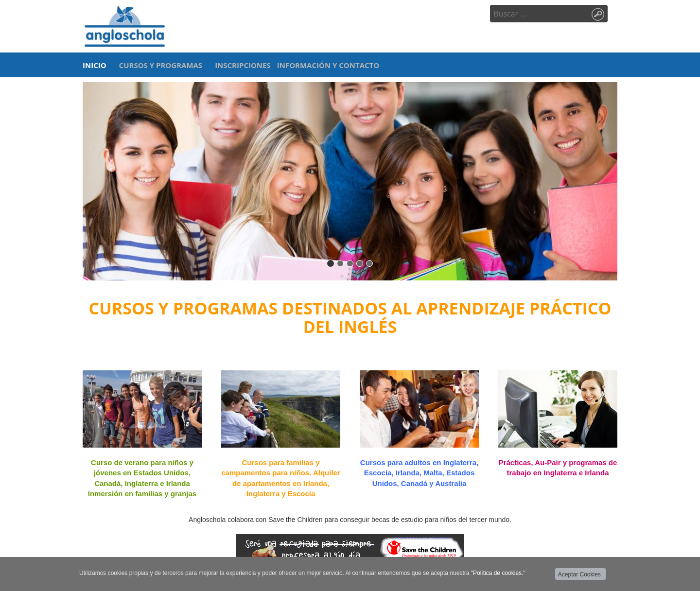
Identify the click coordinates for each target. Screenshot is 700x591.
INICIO (95, 65)
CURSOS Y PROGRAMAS (161, 65)
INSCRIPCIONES (243, 65)
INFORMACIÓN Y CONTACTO (328, 65)
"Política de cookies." (498, 573)
